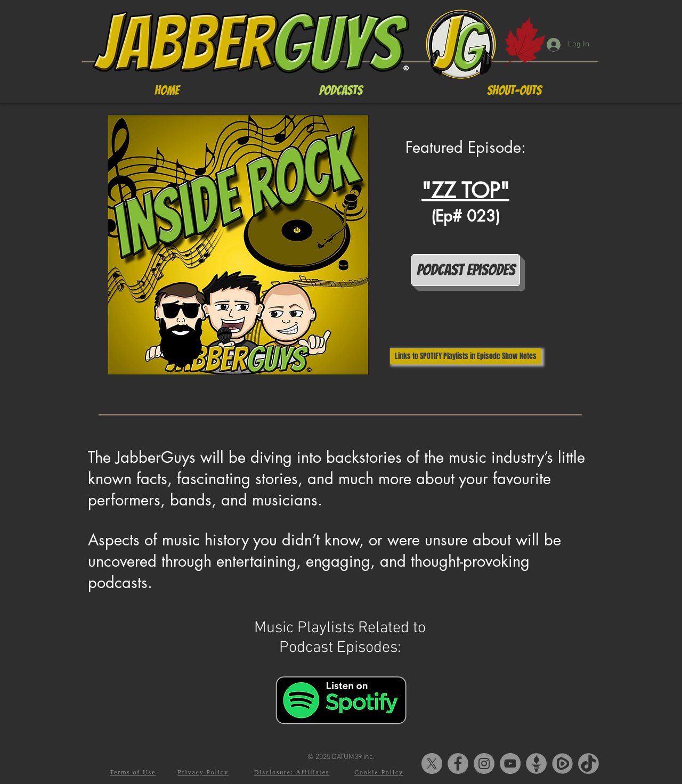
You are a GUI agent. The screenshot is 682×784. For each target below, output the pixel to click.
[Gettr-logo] (536, 763)
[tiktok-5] (588, 763)
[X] (432, 763)
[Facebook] (458, 763)
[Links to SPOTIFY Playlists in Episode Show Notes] (466, 356)
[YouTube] (510, 763)
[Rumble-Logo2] (562, 763)
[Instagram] (484, 763)
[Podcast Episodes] (466, 270)
